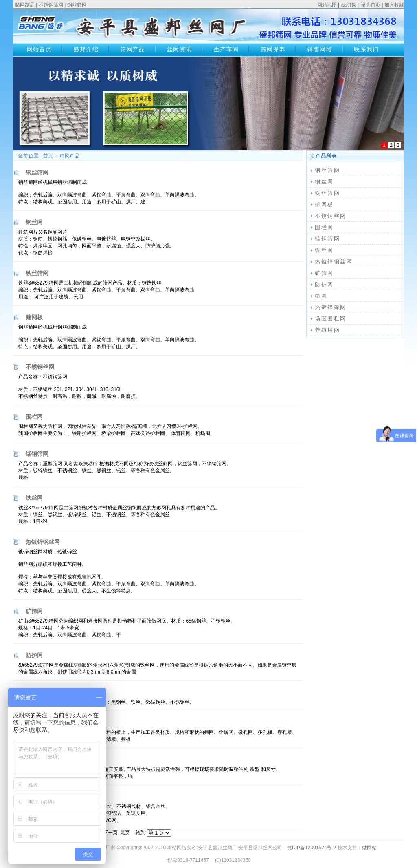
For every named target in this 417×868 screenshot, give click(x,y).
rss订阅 (349, 5)
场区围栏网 (331, 319)
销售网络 (320, 49)
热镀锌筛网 (331, 307)
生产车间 (226, 49)
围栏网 (324, 227)
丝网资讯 (180, 49)
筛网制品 (25, 5)
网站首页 (40, 49)
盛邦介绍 (86, 49)
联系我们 (367, 49)
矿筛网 (324, 273)
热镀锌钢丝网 (334, 262)
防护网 (324, 284)
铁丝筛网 (327, 193)
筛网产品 (133, 49)
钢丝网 (324, 182)
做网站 (369, 848)
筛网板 (324, 204)
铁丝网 (324, 250)
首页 (48, 156)
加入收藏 (394, 5)
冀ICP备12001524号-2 (312, 848)
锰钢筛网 (327, 239)
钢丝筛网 (77, 5)
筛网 (321, 296)
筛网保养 (273, 49)
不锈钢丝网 (331, 216)
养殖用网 (327, 330)
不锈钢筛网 (51, 5)
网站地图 (327, 5)
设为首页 (371, 5)
